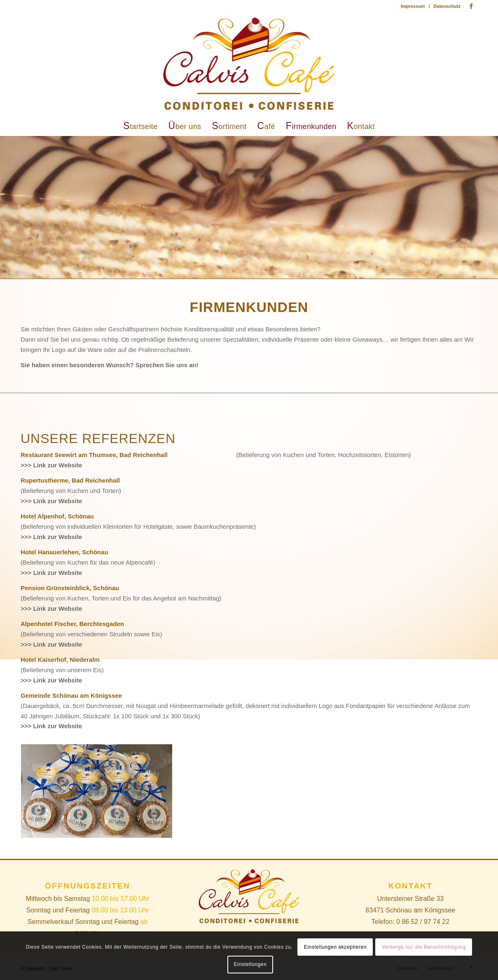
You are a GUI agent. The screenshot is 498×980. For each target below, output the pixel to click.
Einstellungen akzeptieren (335, 947)
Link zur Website (57, 465)
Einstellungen (250, 964)
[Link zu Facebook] (471, 6)
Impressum (413, 6)
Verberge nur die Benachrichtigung (424, 947)
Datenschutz (447, 6)
